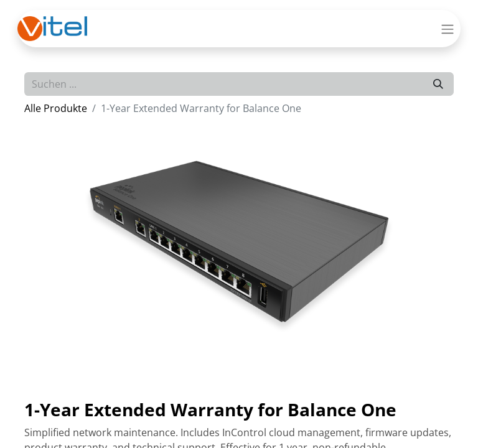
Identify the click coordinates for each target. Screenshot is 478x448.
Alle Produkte (56, 108)
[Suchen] (438, 84)
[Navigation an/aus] (448, 29)
